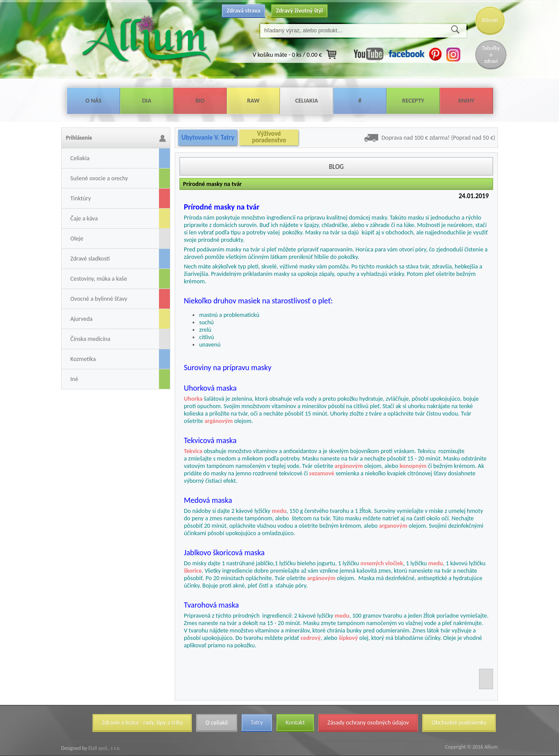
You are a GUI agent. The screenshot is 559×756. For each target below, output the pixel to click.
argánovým (219, 421)
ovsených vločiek (382, 563)
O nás (94, 101)
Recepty (413, 101)
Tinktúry (81, 198)
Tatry (257, 723)
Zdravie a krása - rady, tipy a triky (142, 723)
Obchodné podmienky (459, 723)
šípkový (349, 638)
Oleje (77, 239)
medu (279, 511)
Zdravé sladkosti (90, 259)
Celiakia (307, 101)
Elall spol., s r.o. (104, 748)
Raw (254, 101)
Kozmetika (83, 359)
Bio (200, 101)
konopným (413, 466)
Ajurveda (81, 319)
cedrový (311, 638)
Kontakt (295, 723)
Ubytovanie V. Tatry (208, 137)
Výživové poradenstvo (269, 137)
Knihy (467, 101)
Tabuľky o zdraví (491, 54)
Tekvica (193, 451)
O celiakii (216, 723)
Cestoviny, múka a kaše (99, 279)
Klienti (490, 20)
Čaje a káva (84, 218)
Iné (74, 379)
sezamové (322, 473)
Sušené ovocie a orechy (99, 178)
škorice (193, 571)
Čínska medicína (90, 339)
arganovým (393, 526)
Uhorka (193, 399)
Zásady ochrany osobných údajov (368, 723)
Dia (147, 101)
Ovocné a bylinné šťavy (99, 299)
